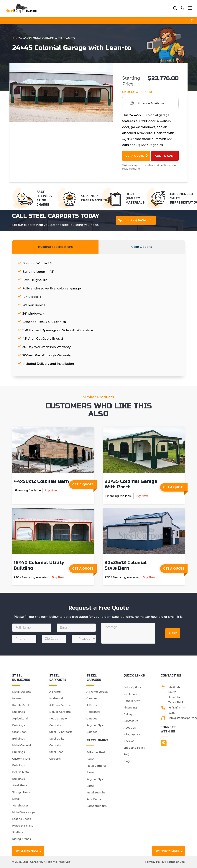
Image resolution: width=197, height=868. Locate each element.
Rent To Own (132, 701)
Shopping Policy (134, 748)
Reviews (129, 741)
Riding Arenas (22, 839)
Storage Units (21, 792)
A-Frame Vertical (60, 705)
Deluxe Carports (60, 712)
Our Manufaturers (167, 851)
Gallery (128, 714)
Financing (130, 708)
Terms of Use (176, 862)
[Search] (175, 8)
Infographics (132, 734)
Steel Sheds (20, 785)
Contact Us (131, 721)
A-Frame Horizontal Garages (93, 712)
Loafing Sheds (22, 819)
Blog (127, 761)
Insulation (130, 694)
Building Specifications (55, 247)
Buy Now (51, 490)
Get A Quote (84, 486)
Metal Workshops (24, 812)
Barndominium (97, 806)
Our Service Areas (27, 851)
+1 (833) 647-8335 (139, 220)
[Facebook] (164, 743)
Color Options (142, 247)
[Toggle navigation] (190, 8)
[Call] (182, 8)
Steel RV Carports (61, 732)
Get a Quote (135, 156)
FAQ (126, 754)
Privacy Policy (155, 862)
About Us (130, 728)
